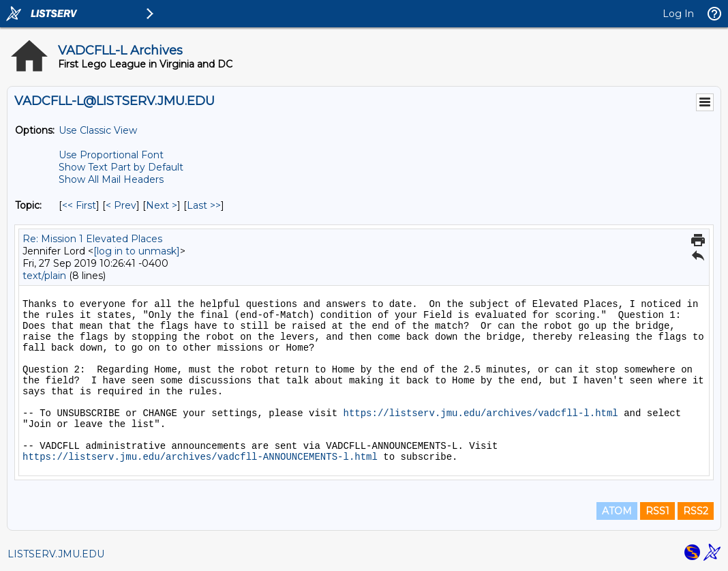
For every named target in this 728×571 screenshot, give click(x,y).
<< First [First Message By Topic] (79, 205)
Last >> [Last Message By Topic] (204, 205)
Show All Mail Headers (111, 179)
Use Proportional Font (111, 155)
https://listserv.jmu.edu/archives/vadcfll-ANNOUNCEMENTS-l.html (200, 457)
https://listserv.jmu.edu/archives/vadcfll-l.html (480, 413)
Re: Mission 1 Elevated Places (92, 239)
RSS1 (657, 511)
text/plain (44, 276)
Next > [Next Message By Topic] (162, 205)
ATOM (617, 511)
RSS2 (696, 511)
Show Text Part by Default (121, 167)
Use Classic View (98, 130)
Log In (678, 14)
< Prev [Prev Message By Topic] (121, 205)
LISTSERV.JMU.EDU (56, 554)
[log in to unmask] (137, 251)
